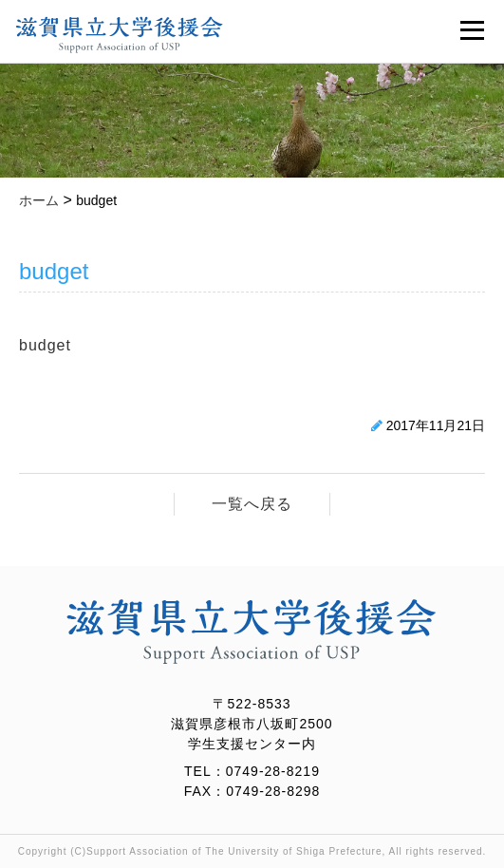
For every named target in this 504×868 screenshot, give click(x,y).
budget (45, 345)
